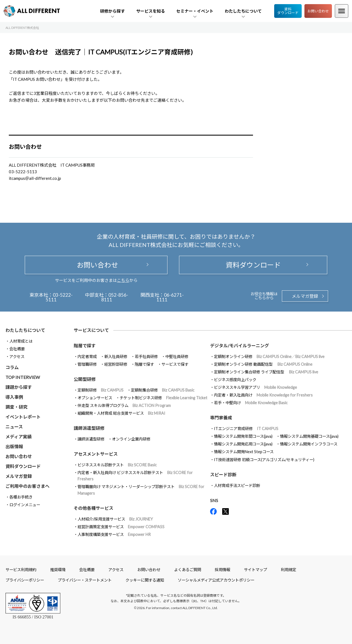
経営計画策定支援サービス (121, 527)
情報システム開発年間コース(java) (243, 436)
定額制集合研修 (163, 390)
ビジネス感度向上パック (235, 380)
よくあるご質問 (188, 570)
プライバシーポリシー (25, 580)
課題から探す (19, 387)
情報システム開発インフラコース (309, 444)
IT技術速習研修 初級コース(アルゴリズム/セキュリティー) (264, 460)
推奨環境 (58, 570)
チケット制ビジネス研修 (163, 398)
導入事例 (14, 397)
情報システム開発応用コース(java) (243, 444)
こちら (123, 280)
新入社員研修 (116, 357)
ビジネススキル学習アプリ (255, 387)
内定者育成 (87, 357)
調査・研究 (16, 407)
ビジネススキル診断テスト (117, 465)
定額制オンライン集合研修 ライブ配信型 (266, 372)
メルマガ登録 (305, 296)
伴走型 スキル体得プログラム (124, 405)
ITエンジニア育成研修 (246, 429)
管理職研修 (87, 364)
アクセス (17, 357)
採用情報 (222, 570)
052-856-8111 (115, 297)
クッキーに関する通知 (145, 580)
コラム (12, 367)
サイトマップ (255, 570)
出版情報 (14, 446)
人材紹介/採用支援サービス (115, 519)
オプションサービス (95, 398)
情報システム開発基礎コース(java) (309, 436)
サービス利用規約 (21, 570)
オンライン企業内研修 (131, 439)
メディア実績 (19, 437)
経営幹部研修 (116, 364)
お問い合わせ (318, 11)
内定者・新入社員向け (263, 395)
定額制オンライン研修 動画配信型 (263, 364)
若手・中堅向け (251, 403)
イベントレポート (23, 417)
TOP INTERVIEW (23, 377)
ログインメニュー (25, 505)
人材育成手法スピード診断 (237, 485)
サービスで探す (175, 364)
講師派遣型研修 (91, 439)
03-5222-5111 (59, 297)
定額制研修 (101, 390)
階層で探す (144, 364)
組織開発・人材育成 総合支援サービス (121, 413)
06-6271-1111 (170, 297)
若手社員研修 (146, 357)
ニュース (14, 427)
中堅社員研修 (177, 357)
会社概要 (17, 349)
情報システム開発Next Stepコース (244, 452)
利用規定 (288, 570)
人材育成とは (21, 341)
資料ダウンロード (288, 11)
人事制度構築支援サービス (114, 534)
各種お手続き (21, 497)
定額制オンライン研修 (269, 357)
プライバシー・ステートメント (85, 580)
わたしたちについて (25, 330)
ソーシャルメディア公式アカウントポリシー (216, 580)
